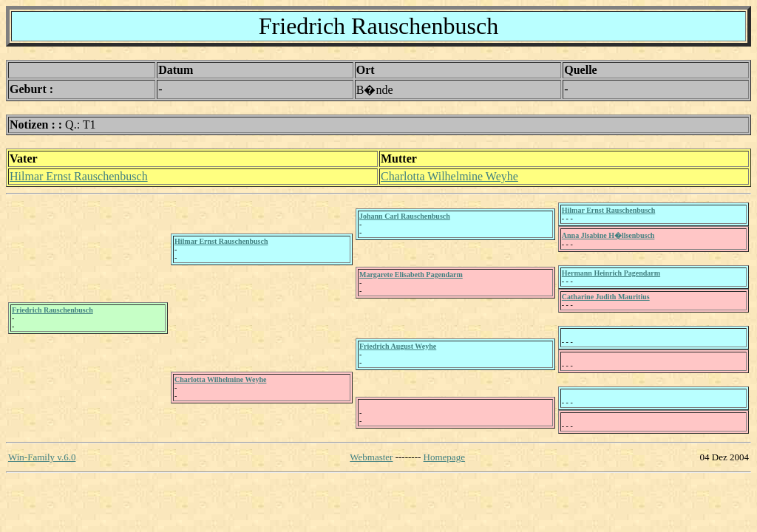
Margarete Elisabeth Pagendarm (411, 274)
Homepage (444, 457)
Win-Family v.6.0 (42, 457)
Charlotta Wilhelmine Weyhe (449, 176)
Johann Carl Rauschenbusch (405, 216)
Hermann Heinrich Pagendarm (611, 273)
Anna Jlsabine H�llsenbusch (608, 235)
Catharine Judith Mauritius (606, 297)
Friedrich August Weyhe (398, 346)
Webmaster (371, 457)
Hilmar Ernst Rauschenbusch (79, 176)
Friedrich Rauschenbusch (52, 310)
